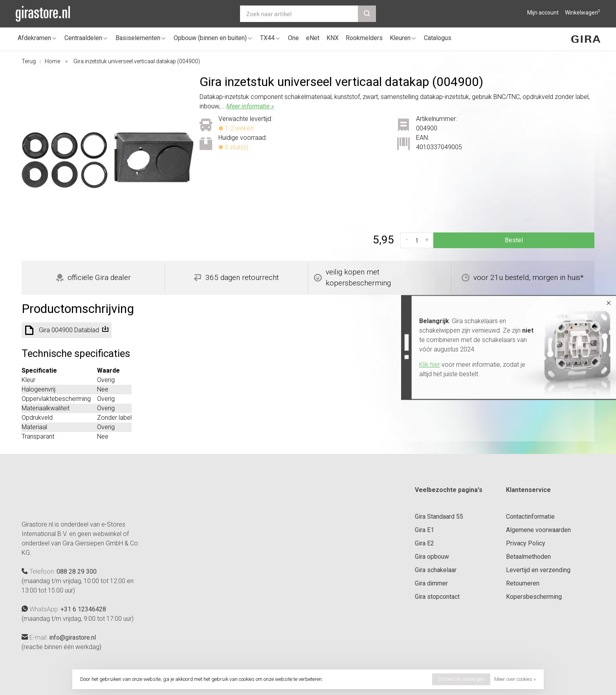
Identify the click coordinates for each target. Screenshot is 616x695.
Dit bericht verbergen (461, 679)
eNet (313, 38)
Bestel (514, 240)
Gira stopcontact (437, 597)
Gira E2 (424, 543)
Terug (29, 61)
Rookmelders (364, 38)
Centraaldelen (83, 38)
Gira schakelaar (436, 570)
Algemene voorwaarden (538, 530)
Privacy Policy (526, 543)
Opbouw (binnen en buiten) (210, 38)
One (293, 38)
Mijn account (543, 13)
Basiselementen (138, 38)
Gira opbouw (432, 557)
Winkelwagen (583, 13)
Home (52, 61)
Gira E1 (424, 530)
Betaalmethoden (528, 557)
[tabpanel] (108, 160)
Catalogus (438, 38)
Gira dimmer (431, 583)
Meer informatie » (250, 106)
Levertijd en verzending (538, 570)
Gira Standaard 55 (439, 517)
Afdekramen (34, 38)
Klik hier (430, 365)
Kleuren (400, 38)
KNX (333, 38)
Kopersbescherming (534, 597)
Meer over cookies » (515, 679)
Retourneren (523, 583)
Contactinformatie (530, 517)
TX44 (267, 38)
